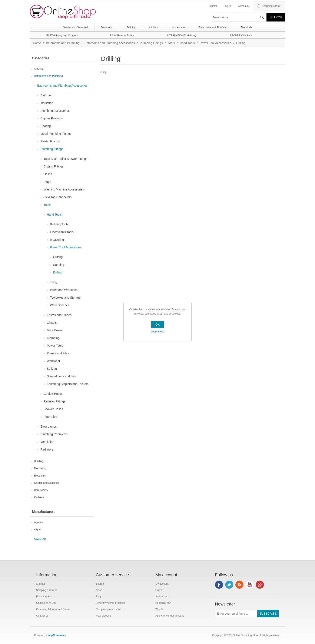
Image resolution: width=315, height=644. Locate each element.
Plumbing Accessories (55, 111)
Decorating (40, 468)
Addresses (161, 597)
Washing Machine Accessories (64, 189)
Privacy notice (44, 597)
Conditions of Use (46, 603)
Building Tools (59, 224)
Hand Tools (187, 43)
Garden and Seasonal (47, 483)
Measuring (57, 240)
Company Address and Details (53, 609)
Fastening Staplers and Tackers (68, 384)
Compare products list (108, 609)
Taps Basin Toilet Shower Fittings (65, 159)
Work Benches (60, 305)
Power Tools (55, 346)
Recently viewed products (110, 603)
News (99, 590)
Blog (98, 597)
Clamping (53, 338)
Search (100, 584)
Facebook (219, 585)
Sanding (59, 265)
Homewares (41, 490)
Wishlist (160, 609)
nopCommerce (57, 635)
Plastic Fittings (50, 141)
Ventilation (47, 442)
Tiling (54, 282)
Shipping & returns (47, 590)
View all (40, 539)
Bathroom (47, 95)
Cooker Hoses (53, 394)
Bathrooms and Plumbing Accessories (110, 43)
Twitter (229, 585)
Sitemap (41, 584)
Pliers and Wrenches (64, 290)
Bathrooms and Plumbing (63, 43)
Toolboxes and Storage (65, 298)
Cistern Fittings (54, 166)
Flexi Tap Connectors (58, 197)
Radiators (47, 449)
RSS (239, 585)
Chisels (52, 323)
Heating (46, 126)
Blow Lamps (49, 426)
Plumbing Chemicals (54, 434)
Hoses (48, 174)
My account (162, 584)
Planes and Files (58, 353)
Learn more (157, 332)
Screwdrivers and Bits (61, 376)
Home (37, 43)
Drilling (58, 272)
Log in (227, 6)
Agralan (38, 522)
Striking (52, 369)
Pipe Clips (50, 417)
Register (212, 6)
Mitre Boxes (55, 330)
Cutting (58, 257)
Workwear (54, 361)
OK (157, 325)
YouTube (250, 585)
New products (104, 616)
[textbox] (239, 17)
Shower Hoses (53, 409)
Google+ (260, 585)
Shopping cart (163, 603)
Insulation (47, 103)
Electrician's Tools (62, 232)
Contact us (42, 616)
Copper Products (52, 118)
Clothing (39, 69)
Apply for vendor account (170, 616)
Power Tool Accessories (216, 43)
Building (39, 461)
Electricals (40, 476)
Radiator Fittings (54, 401)
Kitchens (39, 497)
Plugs (47, 182)
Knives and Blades (59, 315)
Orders (159, 590)
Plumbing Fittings (151, 43)
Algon (37, 530)
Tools (171, 43)
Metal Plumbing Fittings (56, 134)
